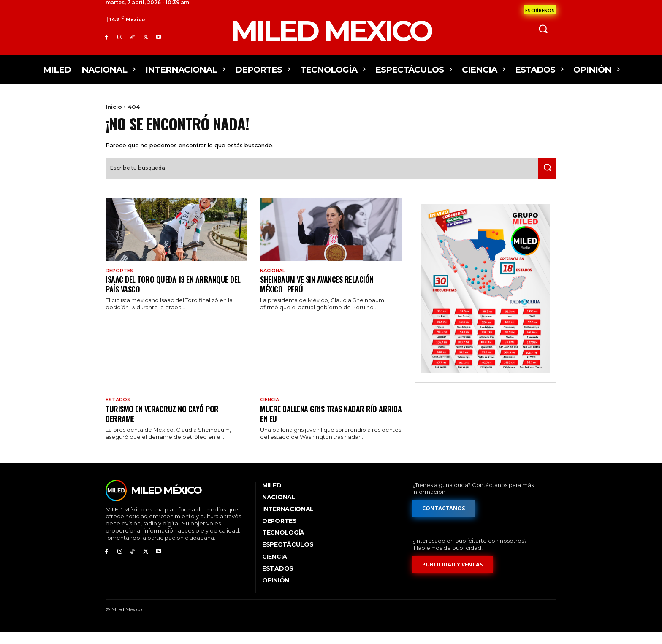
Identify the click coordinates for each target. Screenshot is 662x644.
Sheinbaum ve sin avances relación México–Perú (322, 295)
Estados (119, 411)
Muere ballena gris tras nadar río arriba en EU (322, 425)
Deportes (121, 281)
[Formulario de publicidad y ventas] (453, 576)
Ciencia (271, 411)
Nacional (275, 281)
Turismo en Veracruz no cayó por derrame (165, 425)
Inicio (114, 107)
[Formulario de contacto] (540, 10)
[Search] (545, 178)
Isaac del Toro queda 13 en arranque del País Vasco (171, 295)
